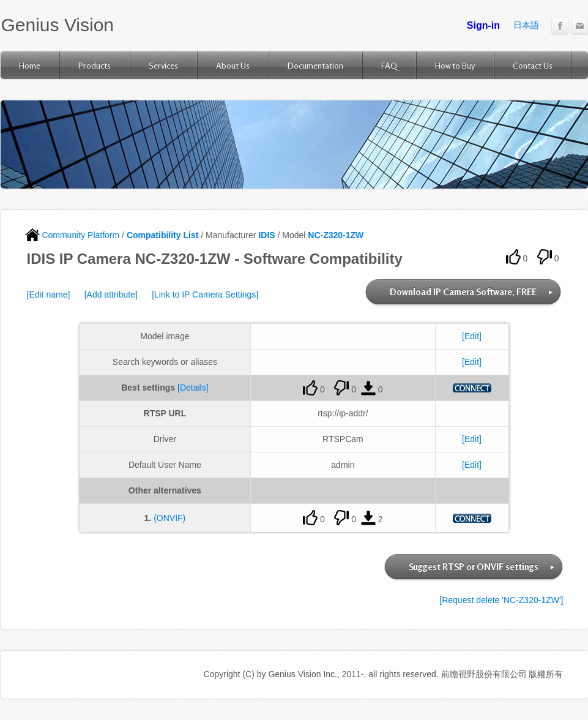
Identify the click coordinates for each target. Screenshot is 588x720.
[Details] (193, 388)
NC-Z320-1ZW (336, 235)
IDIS (266, 235)
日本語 (526, 25)
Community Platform (73, 235)
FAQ (389, 65)
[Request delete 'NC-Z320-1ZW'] (501, 600)
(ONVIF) (169, 518)
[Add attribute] (111, 294)
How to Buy (455, 65)
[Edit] (472, 336)
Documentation (315, 65)
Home (30, 65)
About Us (233, 65)
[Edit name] (49, 294)
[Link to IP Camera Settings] (205, 294)
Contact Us (533, 65)
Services (163, 65)
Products (95, 65)
